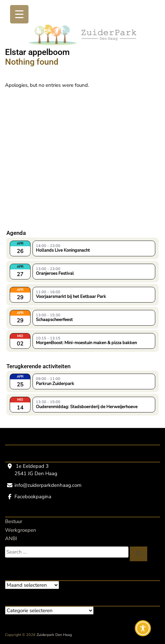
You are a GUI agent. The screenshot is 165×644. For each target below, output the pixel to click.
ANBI (11, 538)
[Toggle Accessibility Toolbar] (143, 628)
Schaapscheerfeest (54, 320)
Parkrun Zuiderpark (55, 384)
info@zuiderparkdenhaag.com (48, 485)
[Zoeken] (139, 554)
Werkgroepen (21, 530)
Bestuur (14, 521)
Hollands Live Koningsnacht (63, 250)
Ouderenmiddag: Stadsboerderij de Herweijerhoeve (87, 407)
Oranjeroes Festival (55, 273)
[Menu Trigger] (19, 14)
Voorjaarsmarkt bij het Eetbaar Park (71, 297)
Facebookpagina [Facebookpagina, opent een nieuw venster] (33, 497)
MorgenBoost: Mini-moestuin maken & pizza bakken (86, 343)
